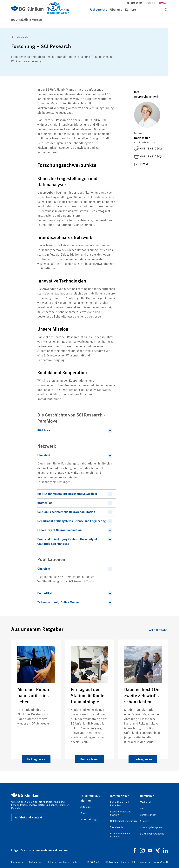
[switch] (166, 10)
